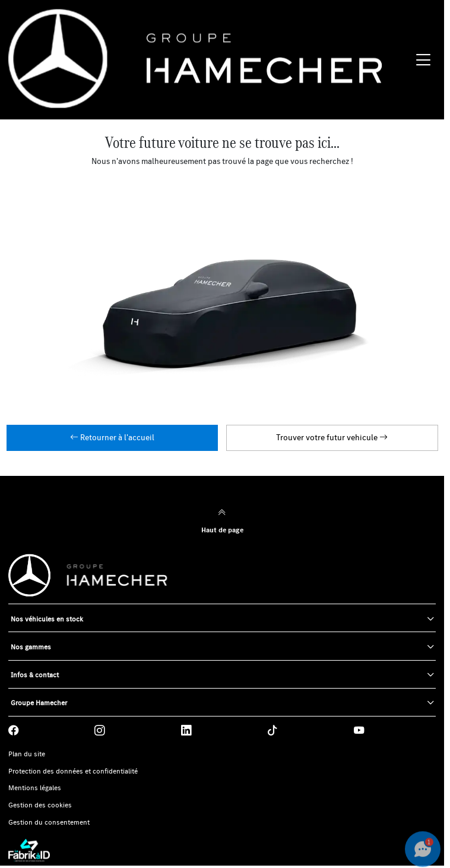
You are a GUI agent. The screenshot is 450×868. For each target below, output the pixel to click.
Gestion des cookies (40, 805)
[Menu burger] (423, 60)
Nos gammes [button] (31, 647)
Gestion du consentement (49, 822)
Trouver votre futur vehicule (332, 437)
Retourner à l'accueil (112, 437)
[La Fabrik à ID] (222, 850)
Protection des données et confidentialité (73, 771)
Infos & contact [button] (35, 675)
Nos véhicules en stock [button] (47, 619)
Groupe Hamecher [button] (39, 703)
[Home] (210, 60)
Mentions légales (35, 788)
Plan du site (27, 754)
